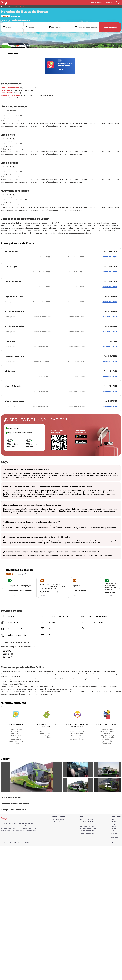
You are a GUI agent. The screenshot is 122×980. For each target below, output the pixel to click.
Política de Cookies (86, 824)
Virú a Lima (10, 371)
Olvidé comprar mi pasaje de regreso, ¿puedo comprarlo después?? (32, 522)
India (112, 819)
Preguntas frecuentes (87, 831)
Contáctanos (56, 822)
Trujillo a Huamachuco (15, 326)
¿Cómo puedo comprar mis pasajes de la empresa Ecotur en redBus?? (33, 505)
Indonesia (114, 822)
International (115, 838)
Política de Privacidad (87, 822)
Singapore (114, 824)
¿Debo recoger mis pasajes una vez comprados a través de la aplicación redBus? (37, 537)
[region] (61, 66)
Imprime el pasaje (96, 3)
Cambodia (114, 831)
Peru (112, 835)
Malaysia (113, 826)
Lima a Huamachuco (15, 401)
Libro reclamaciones (87, 826)
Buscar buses (110, 27)
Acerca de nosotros (58, 819)
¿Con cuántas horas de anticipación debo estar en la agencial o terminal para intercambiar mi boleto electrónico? (51, 552)
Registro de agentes (87, 833)
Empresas (55, 824)
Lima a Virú (10, 341)
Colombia (114, 833)
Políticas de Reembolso (88, 828)
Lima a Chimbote (13, 386)
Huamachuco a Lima (15, 356)
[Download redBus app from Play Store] (81, 438)
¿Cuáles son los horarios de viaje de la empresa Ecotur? (27, 470)
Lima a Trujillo (11, 267)
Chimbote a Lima (13, 282)
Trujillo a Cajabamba (14, 311)
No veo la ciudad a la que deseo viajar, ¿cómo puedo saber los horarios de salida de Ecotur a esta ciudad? (48, 486)
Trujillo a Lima (11, 252)
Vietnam (113, 828)
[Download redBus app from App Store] (81, 443)
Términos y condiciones (88, 819)
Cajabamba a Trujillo (14, 296)
